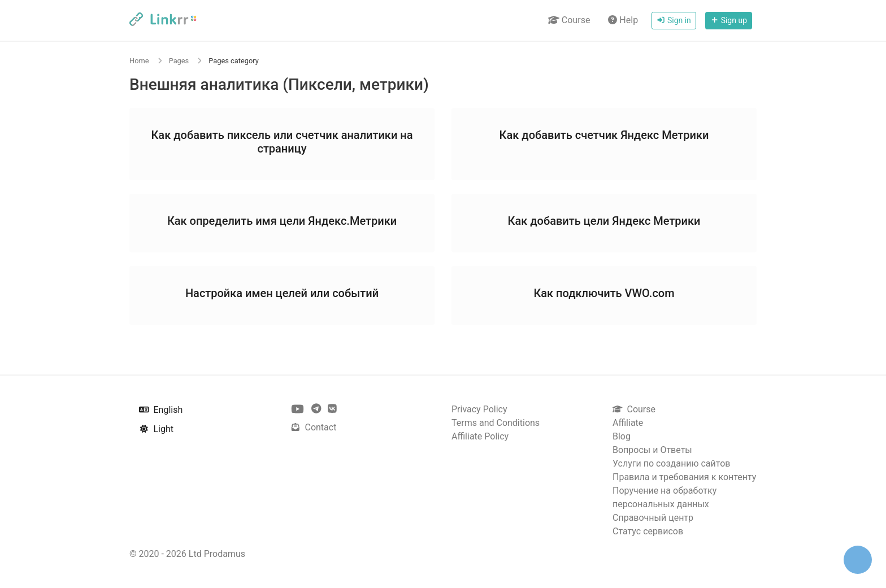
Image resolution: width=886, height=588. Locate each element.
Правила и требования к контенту (684, 477)
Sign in (674, 20)
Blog (622, 436)
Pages (179, 61)
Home (139, 61)
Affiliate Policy (480, 436)
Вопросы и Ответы (652, 450)
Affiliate (628, 423)
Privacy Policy (479, 409)
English (161, 410)
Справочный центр (653, 518)
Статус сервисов (648, 531)
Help (623, 20)
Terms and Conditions (496, 423)
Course (569, 20)
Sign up (729, 20)
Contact (313, 427)
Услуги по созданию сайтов (671, 463)
